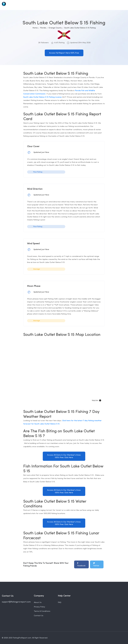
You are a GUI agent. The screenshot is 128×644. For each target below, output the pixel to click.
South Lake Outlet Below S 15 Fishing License (42, 97)
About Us (38, 602)
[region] (64, 372)
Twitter (96, 564)
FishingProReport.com (22, 638)
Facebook (81, 564)
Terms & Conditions (42, 611)
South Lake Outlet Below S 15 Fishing (80, 28)
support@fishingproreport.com (16, 602)
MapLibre (95, 400)
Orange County (55, 28)
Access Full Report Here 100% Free (64, 53)
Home (35, 28)
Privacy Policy (39, 607)
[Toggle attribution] (100, 400)
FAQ (60, 602)
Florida (43, 28)
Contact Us (39, 615)
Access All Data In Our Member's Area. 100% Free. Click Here (64, 456)
